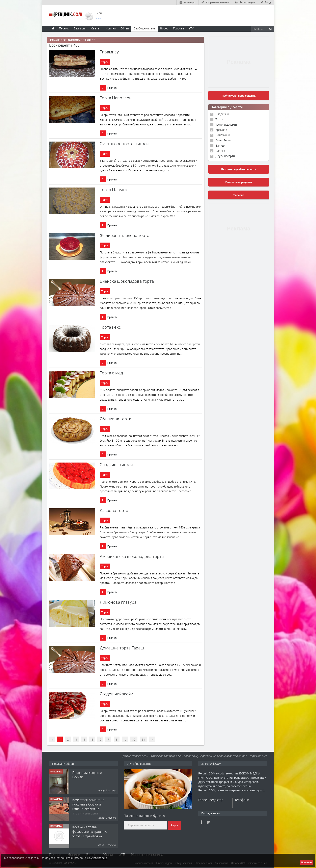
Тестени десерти (226, 125)
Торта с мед (111, 373)
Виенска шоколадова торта (127, 281)
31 (143, 739)
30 (134, 739)
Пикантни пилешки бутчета (144, 816)
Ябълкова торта (115, 419)
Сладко (220, 151)
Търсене (239, 195)
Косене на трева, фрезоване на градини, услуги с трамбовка (90, 832)
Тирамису (109, 52)
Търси (174, 825)
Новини (111, 28)
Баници (220, 145)
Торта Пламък (114, 190)
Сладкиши (222, 114)
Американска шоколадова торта (132, 556)
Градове (179, 28)
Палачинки (223, 135)
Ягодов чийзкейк (116, 694)
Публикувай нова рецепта (239, 96)
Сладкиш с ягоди (116, 465)
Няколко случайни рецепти (239, 169)
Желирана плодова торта (125, 235)
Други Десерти (225, 156)
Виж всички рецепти (239, 182)
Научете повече (97, 858)
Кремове (221, 130)
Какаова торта (114, 510)
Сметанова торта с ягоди (124, 144)
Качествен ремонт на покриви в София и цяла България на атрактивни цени (88, 807)
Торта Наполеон (116, 98)
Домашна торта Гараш (122, 648)
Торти (105, 62)
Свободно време (144, 28)
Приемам (307, 863)
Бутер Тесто (223, 140)
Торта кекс (110, 327)
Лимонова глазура (118, 602)
